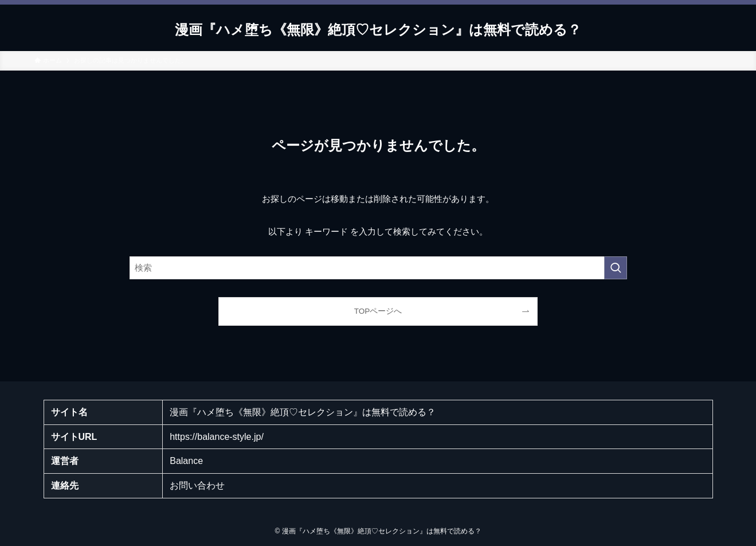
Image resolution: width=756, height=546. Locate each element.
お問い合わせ (197, 485)
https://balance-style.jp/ (217, 437)
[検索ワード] (378, 268)
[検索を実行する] (616, 268)
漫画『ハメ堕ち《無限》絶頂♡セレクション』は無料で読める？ (378, 30)
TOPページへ (378, 311)
